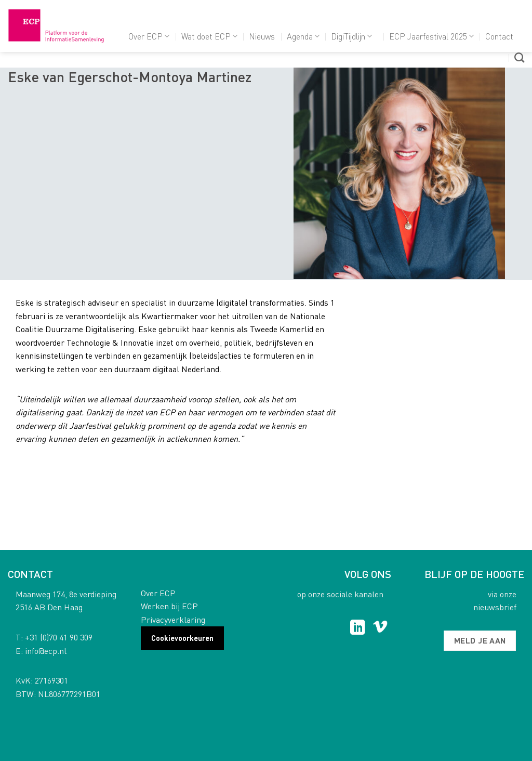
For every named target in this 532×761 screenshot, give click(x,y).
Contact (499, 36)
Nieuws (262, 36)
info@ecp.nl (46, 651)
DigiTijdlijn (351, 36)
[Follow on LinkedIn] (358, 628)
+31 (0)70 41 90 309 (59, 637)
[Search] (519, 57)
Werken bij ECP (169, 606)
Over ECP (149, 36)
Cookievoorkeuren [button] (182, 638)
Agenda (303, 36)
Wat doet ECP (209, 36)
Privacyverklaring (173, 619)
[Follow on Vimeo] (380, 628)
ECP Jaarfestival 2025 (431, 36)
